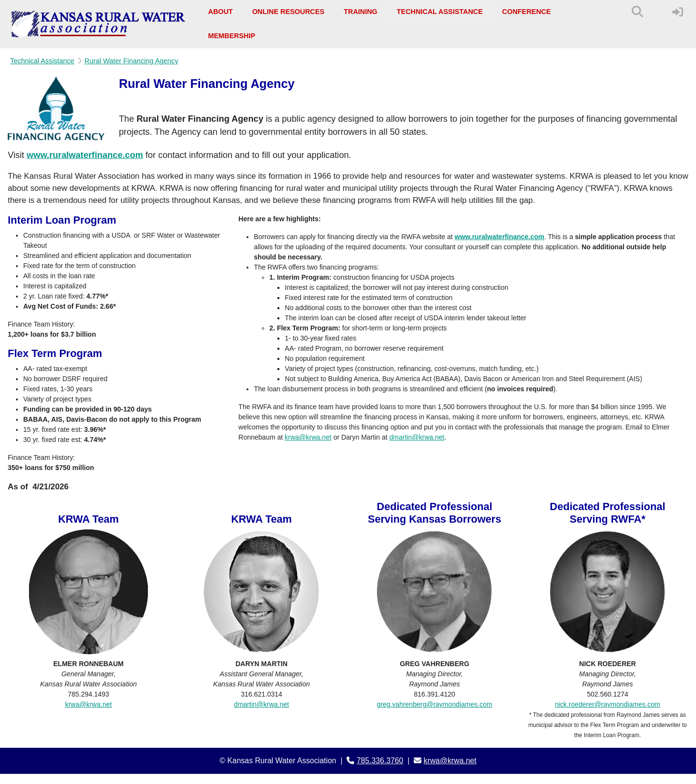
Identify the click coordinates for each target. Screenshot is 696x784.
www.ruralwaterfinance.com (85, 155)
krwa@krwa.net (308, 437)
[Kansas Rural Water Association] (98, 24)
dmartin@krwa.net (417, 437)
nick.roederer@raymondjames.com (608, 704)
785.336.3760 (380, 761)
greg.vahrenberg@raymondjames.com (434, 704)
